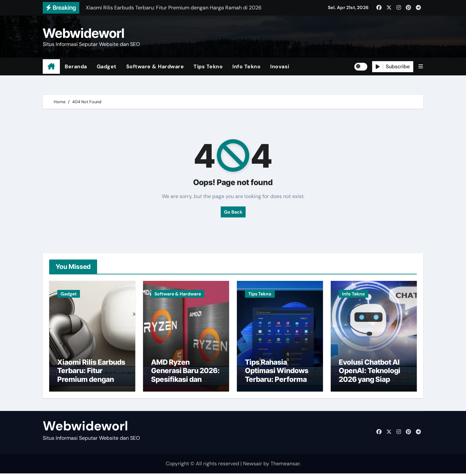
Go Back (233, 212)
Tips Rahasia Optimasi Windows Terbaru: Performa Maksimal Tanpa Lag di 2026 (278, 382)
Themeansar (285, 466)
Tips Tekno (208, 66)
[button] (421, 66)
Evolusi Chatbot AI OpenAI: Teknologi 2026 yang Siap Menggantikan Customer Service (370, 382)
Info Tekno (246, 66)
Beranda (76, 66)
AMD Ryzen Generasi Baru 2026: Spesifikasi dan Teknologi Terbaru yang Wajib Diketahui (186, 382)
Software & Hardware (155, 66)
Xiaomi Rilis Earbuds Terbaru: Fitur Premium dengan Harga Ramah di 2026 (91, 382)
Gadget (107, 66)
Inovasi (280, 66)
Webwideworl (84, 33)
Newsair (253, 466)
